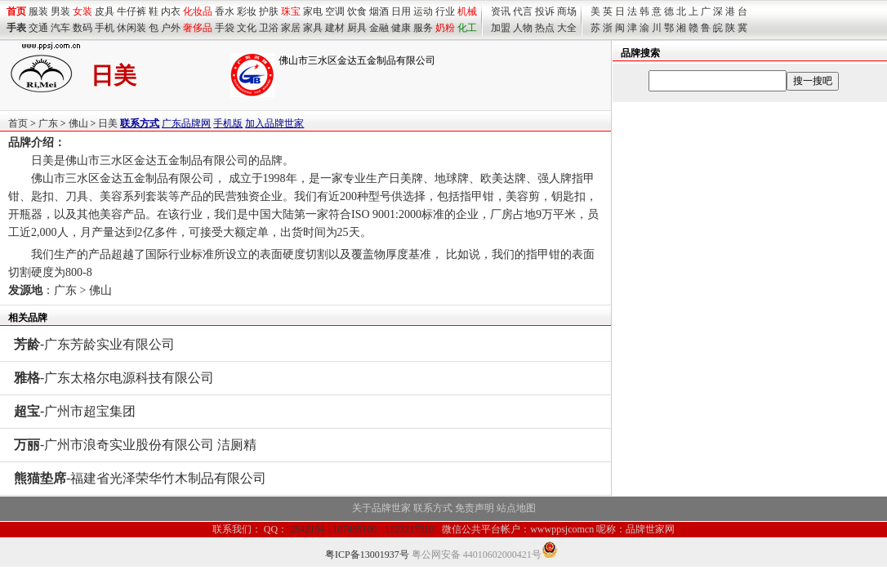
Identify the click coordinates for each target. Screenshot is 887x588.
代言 (523, 11)
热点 (545, 28)
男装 (60, 11)
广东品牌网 (186, 123)
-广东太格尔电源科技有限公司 (114, 378)
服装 (38, 11)
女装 (82, 11)
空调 (335, 11)
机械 (467, 11)
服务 (423, 28)
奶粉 (445, 28)
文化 (247, 28)
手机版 (228, 123)
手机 (105, 28)
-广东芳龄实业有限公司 (94, 344)
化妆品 (198, 11)
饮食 (357, 11)
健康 (401, 28)
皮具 (105, 11)
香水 (225, 11)
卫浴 (269, 28)
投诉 (545, 11)
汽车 (60, 28)
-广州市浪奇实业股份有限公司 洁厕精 (135, 445)
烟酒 (379, 11)
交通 (38, 28)
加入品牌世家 (274, 123)
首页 (18, 123)
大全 (567, 28)
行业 (445, 11)
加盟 (501, 28)
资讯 (501, 11)
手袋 (225, 28)
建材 (335, 28)
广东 (48, 123)
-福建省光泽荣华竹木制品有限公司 (140, 478)
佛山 (78, 123)
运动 (423, 11)
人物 (523, 28)
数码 (82, 28)
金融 (379, 28)
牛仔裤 (131, 11)
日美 (108, 123)
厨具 (357, 28)
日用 (401, 11)
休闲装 (131, 28)
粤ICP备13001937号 (367, 555)
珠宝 (291, 11)
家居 (291, 28)
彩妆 (247, 11)
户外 (171, 28)
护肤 (269, 11)
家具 (313, 28)
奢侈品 (198, 28)
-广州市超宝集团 (75, 411)
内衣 (171, 11)
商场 (567, 11)
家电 (313, 11)
